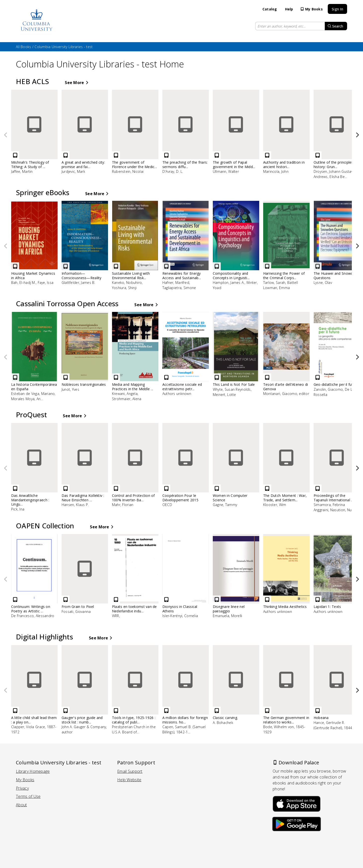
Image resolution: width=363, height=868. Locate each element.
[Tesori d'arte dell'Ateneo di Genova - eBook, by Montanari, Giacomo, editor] (291, 356)
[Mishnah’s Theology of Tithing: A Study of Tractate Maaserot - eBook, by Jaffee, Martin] (39, 134)
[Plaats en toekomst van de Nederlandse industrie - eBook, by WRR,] (140, 578)
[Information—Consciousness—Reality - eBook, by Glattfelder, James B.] (90, 245)
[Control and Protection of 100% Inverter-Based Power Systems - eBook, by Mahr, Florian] (140, 467)
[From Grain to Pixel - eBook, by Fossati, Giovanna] (90, 576)
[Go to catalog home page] (37, 21)
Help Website (129, 780)
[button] (355, 135)
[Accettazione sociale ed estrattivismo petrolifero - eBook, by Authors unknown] (190, 356)
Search (335, 26)
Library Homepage (33, 771)
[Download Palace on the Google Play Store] (297, 825)
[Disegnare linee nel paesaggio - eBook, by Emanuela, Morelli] (241, 578)
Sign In (337, 9)
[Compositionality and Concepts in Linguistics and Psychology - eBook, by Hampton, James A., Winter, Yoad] (241, 248)
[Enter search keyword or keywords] (290, 26)
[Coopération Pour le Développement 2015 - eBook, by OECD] (190, 467)
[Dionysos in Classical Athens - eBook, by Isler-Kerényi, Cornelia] (190, 578)
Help (289, 9)
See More (76, 83)
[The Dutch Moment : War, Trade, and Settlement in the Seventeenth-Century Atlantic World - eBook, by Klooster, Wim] (291, 467)
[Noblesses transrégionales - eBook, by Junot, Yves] (90, 354)
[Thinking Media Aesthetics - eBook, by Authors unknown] (291, 576)
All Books (24, 47)
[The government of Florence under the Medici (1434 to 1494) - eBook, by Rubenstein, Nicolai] (140, 134)
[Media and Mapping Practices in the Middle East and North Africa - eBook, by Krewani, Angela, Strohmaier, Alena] (140, 359)
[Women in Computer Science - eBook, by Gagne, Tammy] (241, 467)
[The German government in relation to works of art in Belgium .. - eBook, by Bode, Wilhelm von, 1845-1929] (291, 692)
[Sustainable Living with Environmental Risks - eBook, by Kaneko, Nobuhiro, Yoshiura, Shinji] (140, 248)
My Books (311, 9)
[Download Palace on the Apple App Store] (297, 803)
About (21, 805)
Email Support (130, 771)
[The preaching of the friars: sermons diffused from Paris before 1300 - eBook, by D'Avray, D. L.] (190, 134)
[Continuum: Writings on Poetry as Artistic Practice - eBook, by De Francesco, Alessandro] (39, 578)
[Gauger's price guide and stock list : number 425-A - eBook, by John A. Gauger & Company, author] (90, 692)
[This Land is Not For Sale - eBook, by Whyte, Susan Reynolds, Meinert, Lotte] (241, 357)
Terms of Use (28, 796)
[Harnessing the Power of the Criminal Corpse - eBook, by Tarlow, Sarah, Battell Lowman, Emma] (291, 248)
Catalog (270, 9)
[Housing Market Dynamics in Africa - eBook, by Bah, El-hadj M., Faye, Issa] (39, 245)
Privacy (22, 788)
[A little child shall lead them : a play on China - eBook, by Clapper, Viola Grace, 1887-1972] (39, 692)
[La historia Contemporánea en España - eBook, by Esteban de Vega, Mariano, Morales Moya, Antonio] (39, 359)
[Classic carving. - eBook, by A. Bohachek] (241, 687)
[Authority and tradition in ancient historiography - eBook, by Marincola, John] (291, 134)
